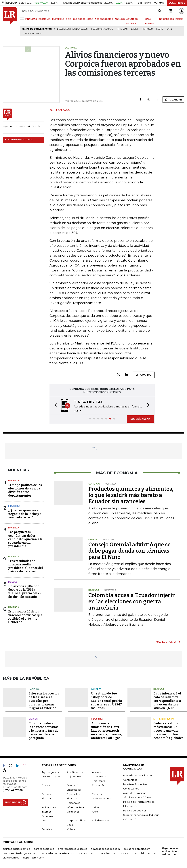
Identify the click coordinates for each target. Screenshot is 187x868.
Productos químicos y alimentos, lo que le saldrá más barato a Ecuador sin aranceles (131, 495)
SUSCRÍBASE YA (140, 419)
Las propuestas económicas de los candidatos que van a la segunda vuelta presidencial (25, 539)
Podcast (47, 820)
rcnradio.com (107, 853)
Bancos (33, 719)
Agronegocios (50, 772)
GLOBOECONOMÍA (83, 19)
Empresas (47, 794)
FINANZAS (31, 19)
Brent (135, 29)
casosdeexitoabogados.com (20, 853)
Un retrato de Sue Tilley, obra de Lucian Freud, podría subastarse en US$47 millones (107, 701)
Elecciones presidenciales (72, 29)
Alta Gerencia (75, 772)
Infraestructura (75, 807)
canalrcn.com (87, 853)
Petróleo (147, 29)
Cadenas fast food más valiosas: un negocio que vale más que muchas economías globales (168, 730)
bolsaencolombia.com (137, 849)
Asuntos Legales (51, 776)
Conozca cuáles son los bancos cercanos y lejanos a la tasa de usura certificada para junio (44, 730)
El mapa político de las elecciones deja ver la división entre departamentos (25, 490)
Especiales (73, 794)
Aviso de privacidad (135, 793)
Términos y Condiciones (137, 797)
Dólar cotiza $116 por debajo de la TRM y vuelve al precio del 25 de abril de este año (25, 592)
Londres (96, 689)
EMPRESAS (58, 19)
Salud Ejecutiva (101, 820)
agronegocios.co (44, 849)
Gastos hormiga (32, 34)
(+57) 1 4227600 (13, 790)
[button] (54, 406)
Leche (160, 29)
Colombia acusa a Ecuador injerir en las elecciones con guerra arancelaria (132, 601)
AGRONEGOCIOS (104, 19)
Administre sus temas (19, 139)
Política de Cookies (135, 810)
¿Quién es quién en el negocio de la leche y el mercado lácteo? (25, 514)
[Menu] (23, 19)
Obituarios (73, 811)
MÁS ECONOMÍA (166, 642)
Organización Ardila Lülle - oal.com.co (171, 851)
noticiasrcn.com (128, 853)
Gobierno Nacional (102, 29)
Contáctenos (131, 788)
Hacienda (14, 481)
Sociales (47, 829)
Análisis (96, 772)
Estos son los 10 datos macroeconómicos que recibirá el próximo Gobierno (25, 617)
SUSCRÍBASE (177, 3)
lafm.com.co (149, 853)
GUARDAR (173, 100)
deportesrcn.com (34, 857)
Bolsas (13, 582)
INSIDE (179, 19)
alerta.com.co (11, 857)
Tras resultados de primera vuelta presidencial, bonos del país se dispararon (26, 566)
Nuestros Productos (135, 784)
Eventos (97, 794)
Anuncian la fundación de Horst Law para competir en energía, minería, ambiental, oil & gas (106, 730)
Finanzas (122, 29)
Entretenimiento (164, 719)
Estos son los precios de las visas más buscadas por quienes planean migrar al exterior (44, 701)
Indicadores (49, 807)
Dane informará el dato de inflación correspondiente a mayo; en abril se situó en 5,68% (167, 701)
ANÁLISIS (120, 19)
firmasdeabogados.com (105, 849)
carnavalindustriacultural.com (58, 853)
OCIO (69, 19)
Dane (169, 29)
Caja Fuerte (74, 776)
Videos (71, 829)
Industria (14, 506)
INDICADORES (166, 19)
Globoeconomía (102, 798)
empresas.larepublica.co (73, 849)
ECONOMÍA (45, 19)
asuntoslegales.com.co (16, 849)
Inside (96, 807)
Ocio (95, 811)
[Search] (160, 11)
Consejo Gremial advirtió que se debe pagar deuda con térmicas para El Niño (129, 551)
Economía (98, 785)
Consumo (47, 785)
